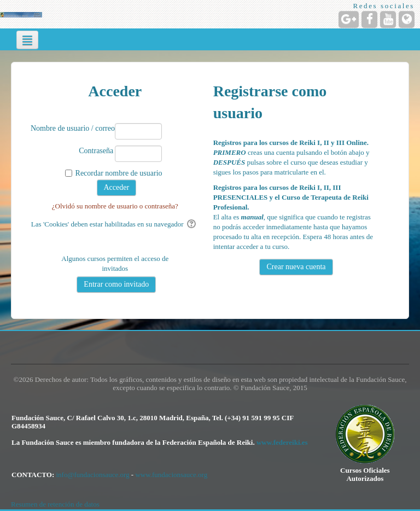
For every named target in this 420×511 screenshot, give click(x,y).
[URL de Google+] (349, 19)
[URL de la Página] (407, 19)
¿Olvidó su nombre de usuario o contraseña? (115, 206)
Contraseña (96, 151)
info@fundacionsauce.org (93, 475)
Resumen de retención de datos (55, 504)
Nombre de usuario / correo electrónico (72, 128)
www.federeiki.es (282, 442)
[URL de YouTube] (388, 19)
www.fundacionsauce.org (171, 475)
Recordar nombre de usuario (119, 173)
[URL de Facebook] (369, 19)
